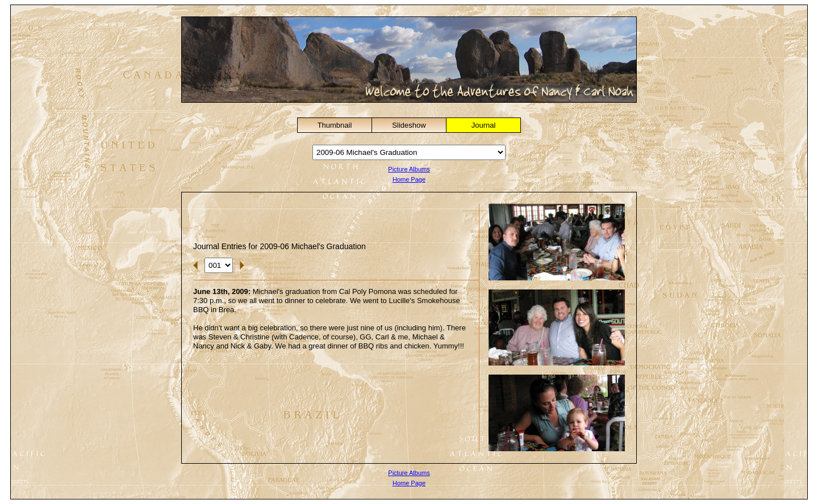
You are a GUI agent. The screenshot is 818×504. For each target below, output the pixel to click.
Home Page (409, 179)
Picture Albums (409, 169)
